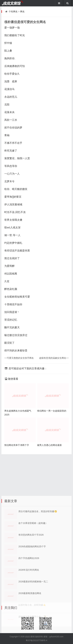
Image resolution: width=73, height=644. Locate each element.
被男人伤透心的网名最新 (49, 445)
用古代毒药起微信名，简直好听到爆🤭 (38, 537)
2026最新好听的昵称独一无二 (33, 607)
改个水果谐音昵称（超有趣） (33, 548)
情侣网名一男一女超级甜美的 (52, 411)
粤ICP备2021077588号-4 (36, 640)
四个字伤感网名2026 (29, 583)
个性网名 (13, 12)
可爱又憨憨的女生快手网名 (19, 358)
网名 (22, 12)
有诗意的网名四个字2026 (31, 560)
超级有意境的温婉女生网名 (54, 358)
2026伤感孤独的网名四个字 (32, 572)
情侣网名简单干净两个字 (17, 445)
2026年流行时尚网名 (29, 595)
